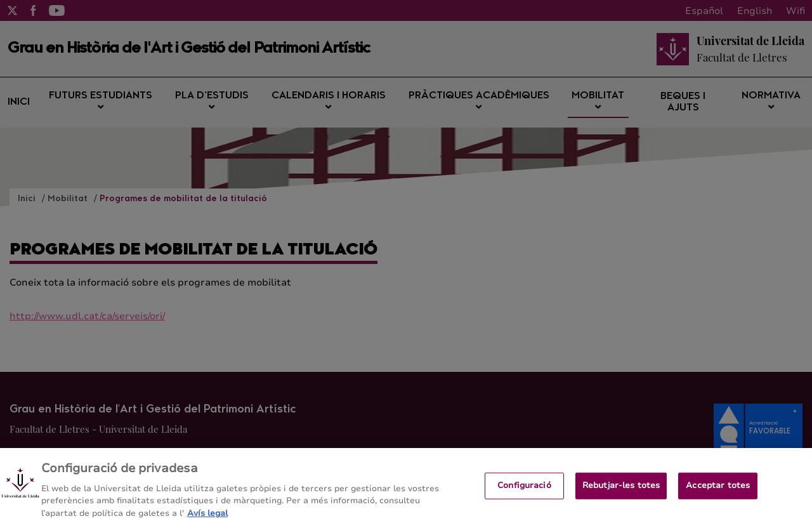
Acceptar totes (718, 489)
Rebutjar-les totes (621, 489)
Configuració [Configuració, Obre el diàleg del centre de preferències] (524, 489)
